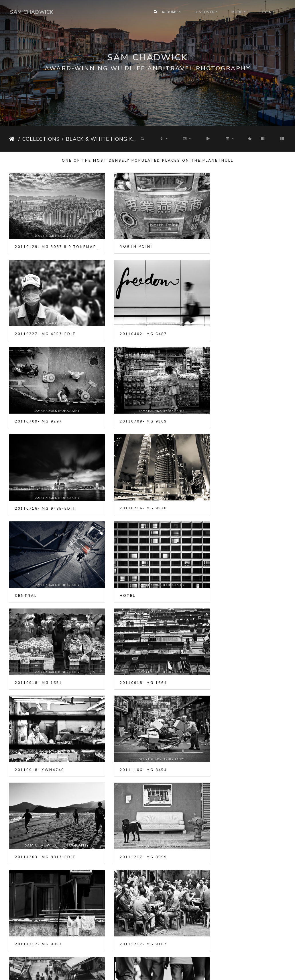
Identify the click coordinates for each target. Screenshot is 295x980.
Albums (170, 12)
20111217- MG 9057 (134, 643)
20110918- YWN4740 (40, 562)
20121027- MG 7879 (39, 804)
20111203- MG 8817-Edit (236, 562)
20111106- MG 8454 (134, 562)
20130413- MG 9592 (134, 965)
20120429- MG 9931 (39, 723)
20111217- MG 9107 (229, 643)
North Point (127, 240)
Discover (205, 12)
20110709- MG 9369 (229, 321)
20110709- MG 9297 (134, 321)
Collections (41, 139)
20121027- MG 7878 (229, 723)
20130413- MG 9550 (229, 885)
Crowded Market (133, 804)
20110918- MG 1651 (134, 482)
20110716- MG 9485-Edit (45, 401)
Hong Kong (220, 804)
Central (216, 401)
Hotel (23, 482)
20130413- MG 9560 (39, 965)
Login (266, 12)
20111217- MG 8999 (39, 643)
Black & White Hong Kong (101, 139)
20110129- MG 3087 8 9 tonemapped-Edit (52, 240)
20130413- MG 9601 (229, 965)
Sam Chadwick (32, 12)
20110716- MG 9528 (134, 401)
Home (12, 139)
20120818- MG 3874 (134, 723)
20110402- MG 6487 (39, 321)
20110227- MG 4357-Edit (236, 240)
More (237, 12)
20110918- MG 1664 (229, 482)
